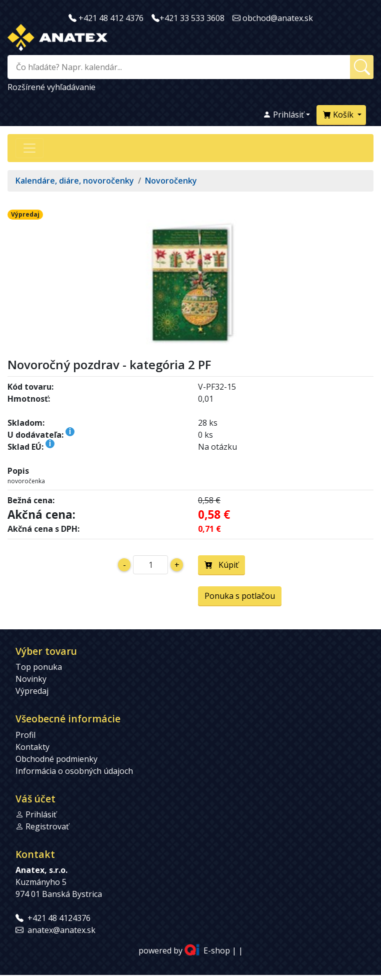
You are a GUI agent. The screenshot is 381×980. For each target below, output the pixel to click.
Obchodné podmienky (56, 759)
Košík (339, 115)
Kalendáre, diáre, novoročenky (75, 181)
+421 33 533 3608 (192, 18)
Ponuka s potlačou (240, 596)
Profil (25, 735)
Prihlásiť (283, 115)
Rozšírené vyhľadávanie (51, 87)
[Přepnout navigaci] (29, 148)
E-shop (217, 950)
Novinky (31, 679)
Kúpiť (221, 565)
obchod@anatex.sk (278, 18)
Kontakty (32, 747)
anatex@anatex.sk (61, 930)
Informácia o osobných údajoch (74, 771)
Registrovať (47, 826)
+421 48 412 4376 (111, 18)
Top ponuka (39, 667)
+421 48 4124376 (59, 918)
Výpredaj (32, 691)
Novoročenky (171, 181)
